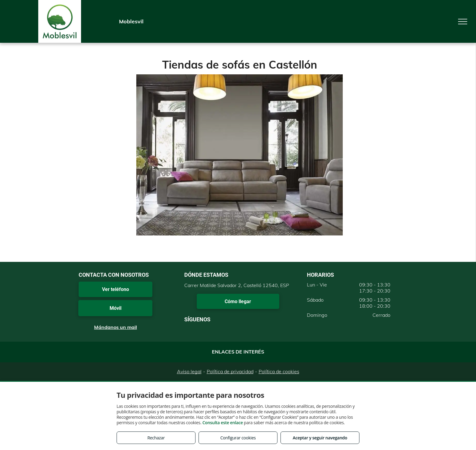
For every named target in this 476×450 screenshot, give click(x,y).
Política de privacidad (230, 371)
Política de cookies (279, 371)
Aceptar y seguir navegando (320, 438)
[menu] (463, 22)
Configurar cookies (238, 438)
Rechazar (156, 438)
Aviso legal (189, 371)
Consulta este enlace (223, 423)
